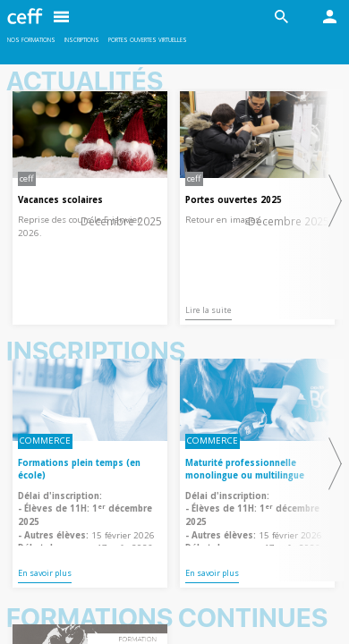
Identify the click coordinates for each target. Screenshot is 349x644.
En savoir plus (45, 573)
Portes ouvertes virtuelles (148, 40)
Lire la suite (209, 310)
